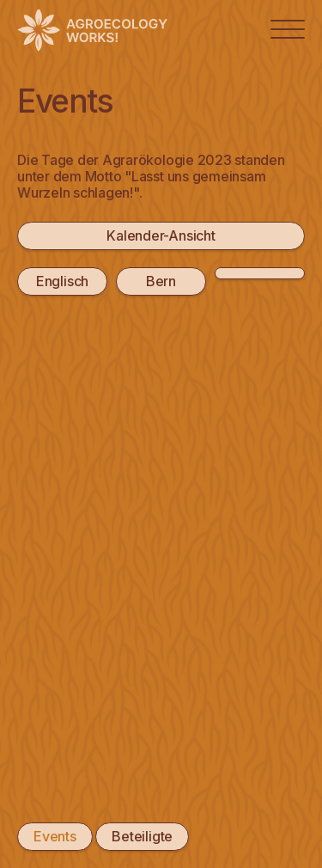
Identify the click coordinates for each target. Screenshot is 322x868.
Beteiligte (142, 836)
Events (55, 836)
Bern (161, 281)
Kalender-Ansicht (161, 235)
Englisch (62, 281)
